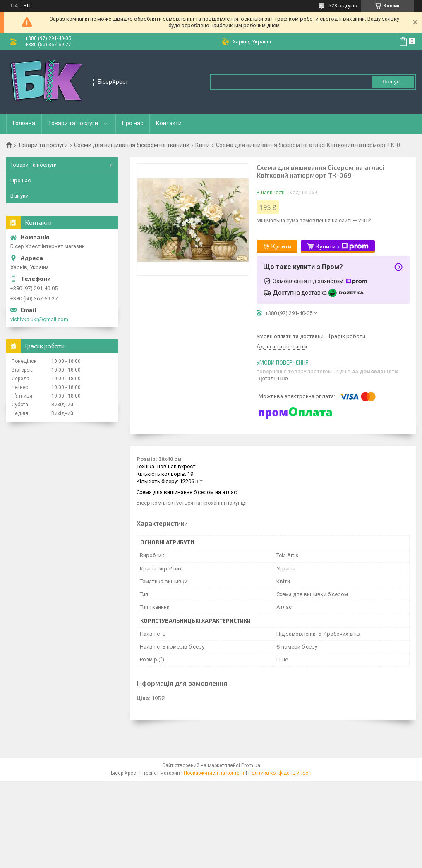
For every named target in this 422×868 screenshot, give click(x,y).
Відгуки (19, 196)
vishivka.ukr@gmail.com (39, 319)
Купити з (342, 246)
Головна (24, 123)
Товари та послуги (73, 123)
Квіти (203, 145)
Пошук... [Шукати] (393, 82)
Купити (281, 246)
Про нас (133, 123)
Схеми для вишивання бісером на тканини (132, 145)
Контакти (169, 123)
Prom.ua (251, 765)
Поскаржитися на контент (214, 773)
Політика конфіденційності (280, 773)
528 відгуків (343, 6)
